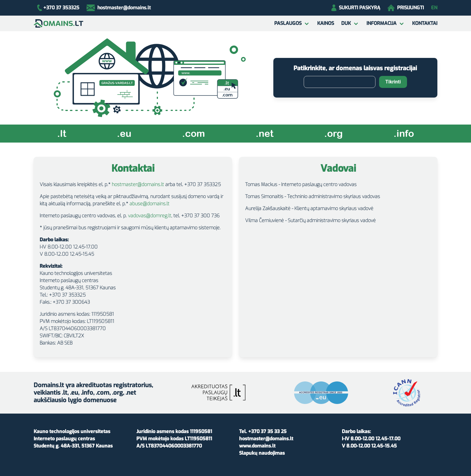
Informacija (381, 23)
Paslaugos (288, 23)
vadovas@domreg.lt (150, 216)
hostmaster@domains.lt (138, 184)
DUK (346, 23)
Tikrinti (393, 82)
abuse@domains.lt (149, 204)
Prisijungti (406, 8)
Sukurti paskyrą (356, 8)
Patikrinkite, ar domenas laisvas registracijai (355, 68)
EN (434, 8)
